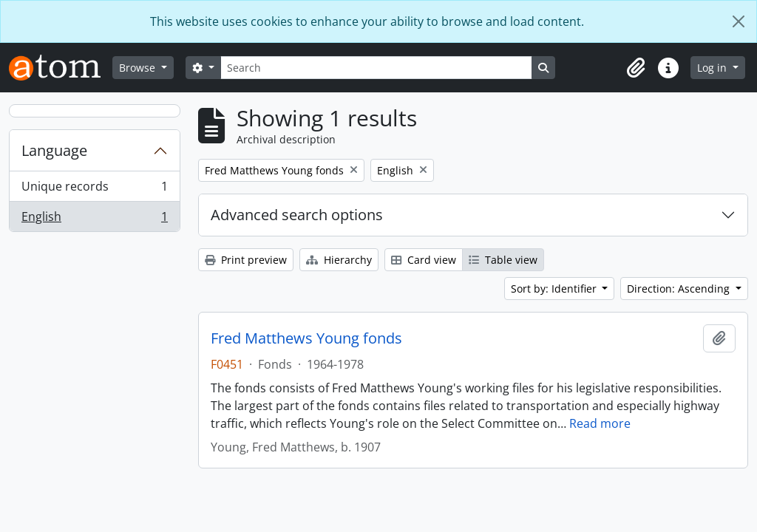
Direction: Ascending (680, 289)
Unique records (94, 190)
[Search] (376, 68)
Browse (139, 68)
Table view (503, 260)
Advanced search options (297, 215)
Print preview (246, 260)
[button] (636, 68)
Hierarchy (339, 260)
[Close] (739, 21)
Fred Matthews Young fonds (306, 338)
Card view (424, 260)
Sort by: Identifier (555, 289)
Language (54, 150)
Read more (600, 423)
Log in (713, 68)
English (94, 219)
